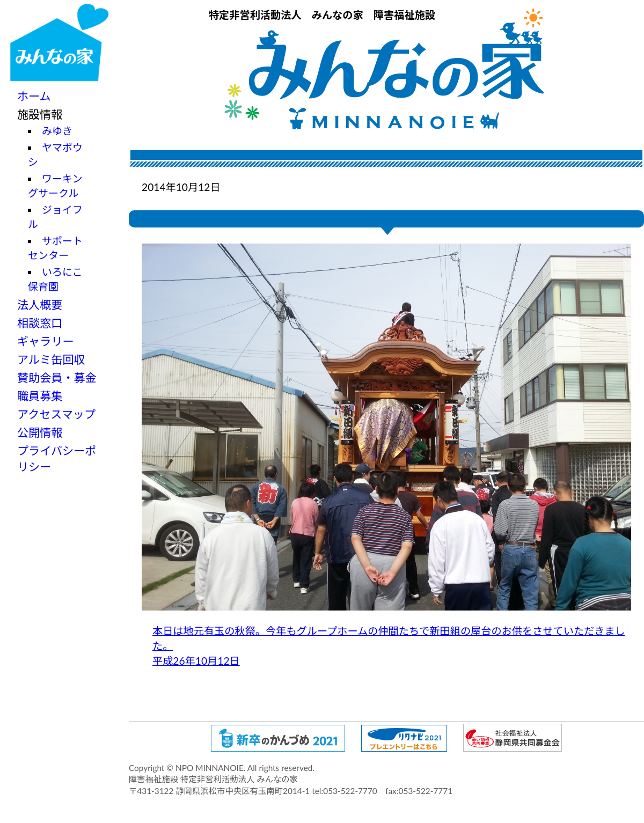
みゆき (57, 131)
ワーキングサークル (55, 186)
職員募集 (40, 396)
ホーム (34, 96)
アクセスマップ (56, 414)
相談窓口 (40, 323)
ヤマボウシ (55, 155)
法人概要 (40, 304)
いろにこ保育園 (55, 279)
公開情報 (40, 432)
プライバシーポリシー (57, 458)
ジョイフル (55, 217)
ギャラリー (46, 341)
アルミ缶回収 (51, 359)
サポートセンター (55, 248)
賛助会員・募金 (57, 377)
